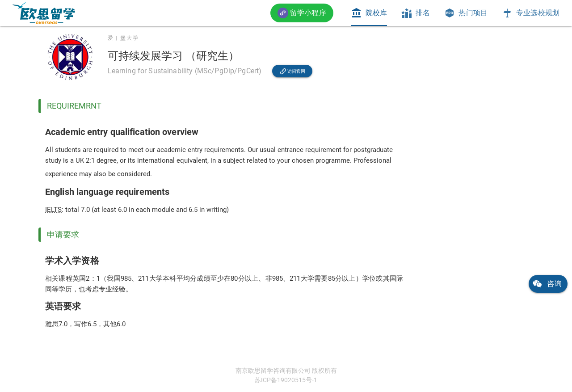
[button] (302, 13)
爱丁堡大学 (123, 38)
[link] (44, 13)
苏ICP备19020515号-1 (286, 380)
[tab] (369, 13)
